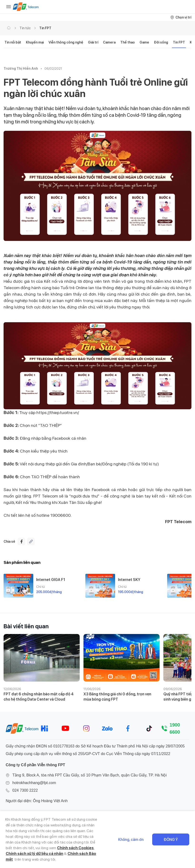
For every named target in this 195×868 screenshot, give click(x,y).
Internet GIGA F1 (51, 580)
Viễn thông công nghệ (66, 42)
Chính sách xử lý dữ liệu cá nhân (34, 854)
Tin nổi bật (13, 42)
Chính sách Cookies (75, 848)
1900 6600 (175, 728)
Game (144, 42)
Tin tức (25, 28)
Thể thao (128, 42)
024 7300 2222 (25, 790)
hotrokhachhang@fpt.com (34, 783)
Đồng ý (171, 840)
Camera (109, 42)
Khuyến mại (35, 42)
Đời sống (161, 42)
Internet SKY (129, 580)
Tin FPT (45, 28)
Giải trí (93, 42)
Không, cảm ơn (131, 840)
